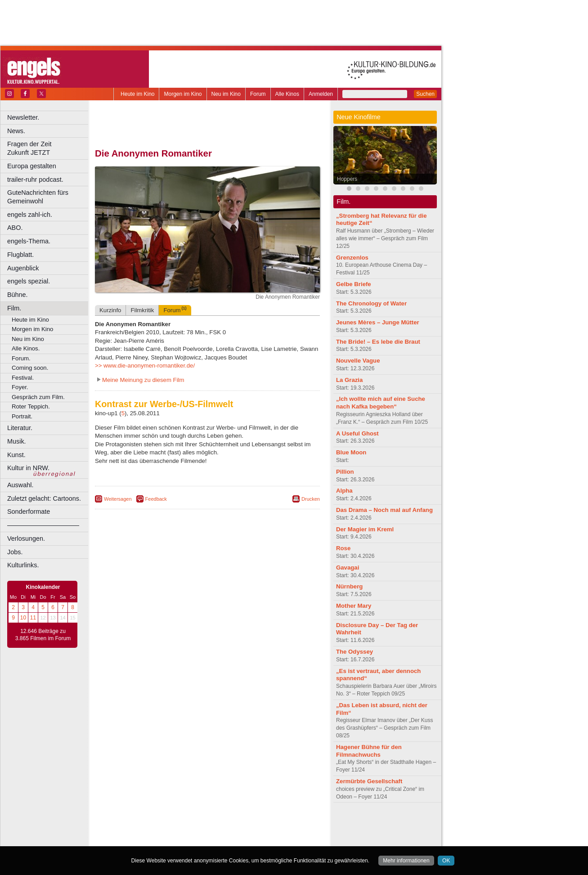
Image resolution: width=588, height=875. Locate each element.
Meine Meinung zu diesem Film (143, 380)
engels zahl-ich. (30, 215)
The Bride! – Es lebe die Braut (378, 342)
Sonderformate (29, 512)
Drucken (311, 499)
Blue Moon (351, 452)
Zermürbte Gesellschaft (369, 781)
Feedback (156, 499)
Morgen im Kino (183, 94)
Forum (258, 94)
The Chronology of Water (371, 303)
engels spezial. (29, 281)
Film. (14, 308)
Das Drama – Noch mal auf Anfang (384, 510)
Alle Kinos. (26, 348)
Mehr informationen (406, 861)
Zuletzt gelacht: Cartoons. (44, 498)
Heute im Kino (137, 94)
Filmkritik (142, 310)
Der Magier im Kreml (365, 529)
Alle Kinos (287, 94)
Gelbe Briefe (354, 284)
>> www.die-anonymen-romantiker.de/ (145, 366)
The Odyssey (355, 652)
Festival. (23, 378)
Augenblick (23, 268)
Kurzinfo (110, 310)
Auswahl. (20, 485)
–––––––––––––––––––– (43, 525)
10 (23, 618)
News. (16, 131)
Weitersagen (118, 499)
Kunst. (16, 455)
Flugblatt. (20, 255)
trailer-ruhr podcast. (35, 179)
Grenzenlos (352, 258)
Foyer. (20, 387)
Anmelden (321, 94)
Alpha (344, 491)
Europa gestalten (32, 166)
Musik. (17, 441)
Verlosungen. (26, 538)
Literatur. (20, 428)
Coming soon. (30, 368)
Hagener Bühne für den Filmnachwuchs (369, 751)
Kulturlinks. (23, 565)
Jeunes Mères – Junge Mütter (378, 322)
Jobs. (15, 552)
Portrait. (22, 416)
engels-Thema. (29, 241)
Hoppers (347, 179)
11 (33, 618)
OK (446, 861)
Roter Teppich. (31, 406)
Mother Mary (354, 606)
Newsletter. (23, 117)
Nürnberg (349, 586)
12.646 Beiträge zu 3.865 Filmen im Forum (43, 635)
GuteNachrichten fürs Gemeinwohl (38, 197)
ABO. (15, 228)
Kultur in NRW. (28, 468)
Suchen (425, 94)
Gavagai (348, 568)
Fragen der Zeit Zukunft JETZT (49, 148)
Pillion (345, 472)
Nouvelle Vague (358, 361)
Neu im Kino (226, 94)
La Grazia (349, 380)
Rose (343, 548)
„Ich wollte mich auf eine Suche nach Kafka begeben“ (381, 403)
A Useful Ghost (357, 433)
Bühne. (18, 295)
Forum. (21, 358)
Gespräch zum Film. (38, 397)
